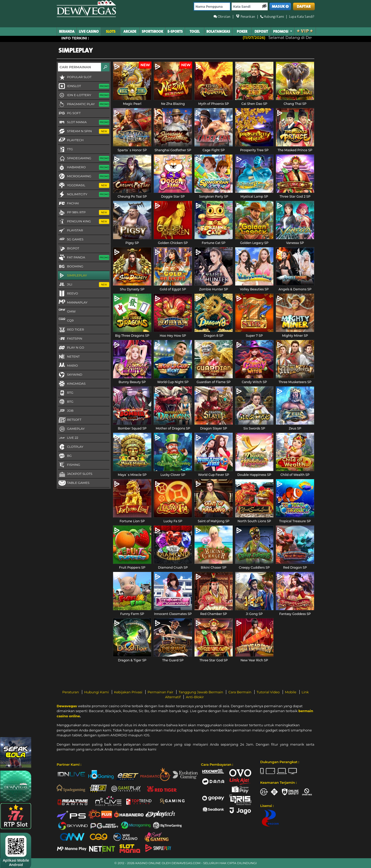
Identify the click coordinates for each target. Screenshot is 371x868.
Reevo (68, 294)
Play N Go (71, 348)
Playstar (70, 231)
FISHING (69, 465)
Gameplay (71, 429)
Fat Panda (84, 258)
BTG (66, 402)
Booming (71, 267)
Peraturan (71, 692)
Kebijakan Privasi (129, 692)
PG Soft (69, 113)
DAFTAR (304, 7)
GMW (67, 311)
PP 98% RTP (84, 213)
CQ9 (66, 320)
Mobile (291, 692)
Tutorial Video (269, 692)
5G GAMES (71, 240)
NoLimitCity (84, 195)
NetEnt (69, 357)
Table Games (74, 483)
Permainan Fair (161, 692)
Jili (84, 285)
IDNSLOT (84, 86)
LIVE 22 (68, 438)
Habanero (84, 167)
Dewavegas (67, 706)
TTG (65, 149)
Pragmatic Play (84, 104)
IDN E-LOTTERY (84, 95)
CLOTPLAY (71, 447)
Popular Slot (75, 77)
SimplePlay (72, 276)
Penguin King (84, 222)
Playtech (71, 140)
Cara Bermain (240, 692)
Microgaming (84, 176)
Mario (68, 365)
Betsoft (70, 420)
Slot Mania (84, 122)
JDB (66, 411)
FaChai (68, 204)
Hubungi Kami (97, 692)
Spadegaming (84, 158)
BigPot (69, 249)
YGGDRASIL (84, 186)
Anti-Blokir (195, 697)
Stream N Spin (84, 131)
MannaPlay (73, 302)
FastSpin (70, 339)
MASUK (280, 7)
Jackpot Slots (75, 474)
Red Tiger (71, 330)
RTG (66, 393)
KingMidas (72, 384)
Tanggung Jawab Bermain (201, 692)
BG (65, 456)
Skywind (70, 375)
